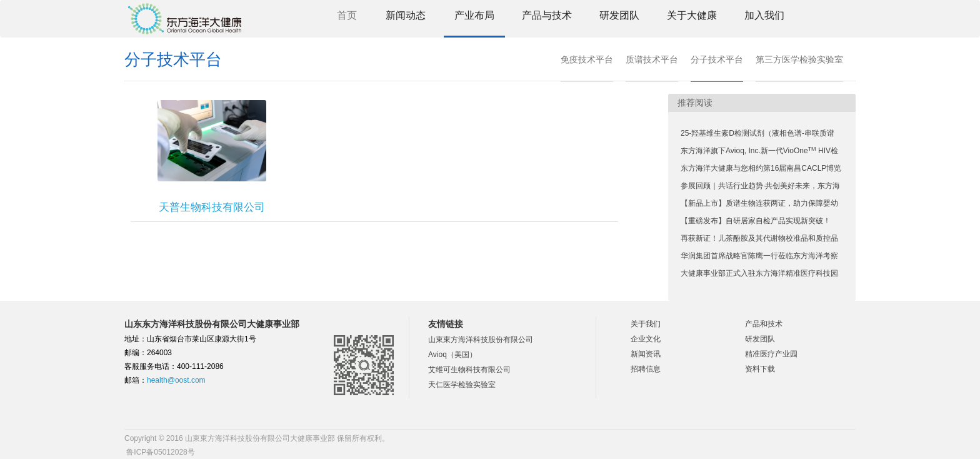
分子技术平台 (717, 59)
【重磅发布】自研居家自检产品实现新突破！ (756, 221)
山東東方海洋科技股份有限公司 (481, 340)
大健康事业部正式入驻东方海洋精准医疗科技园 (759, 273)
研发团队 (619, 15)
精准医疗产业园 (771, 354)
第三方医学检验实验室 (799, 59)
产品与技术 (547, 15)
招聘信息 (646, 369)
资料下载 (760, 369)
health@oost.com (176, 380)
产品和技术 (764, 324)
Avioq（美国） (452, 355)
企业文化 (646, 339)
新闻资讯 (646, 354)
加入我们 (764, 15)
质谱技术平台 (652, 59)
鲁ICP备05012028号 (160, 452)
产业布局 (474, 15)
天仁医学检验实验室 (462, 385)
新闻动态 (406, 15)
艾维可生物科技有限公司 (469, 370)
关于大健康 (692, 15)
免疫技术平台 (587, 59)
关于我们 (646, 324)
